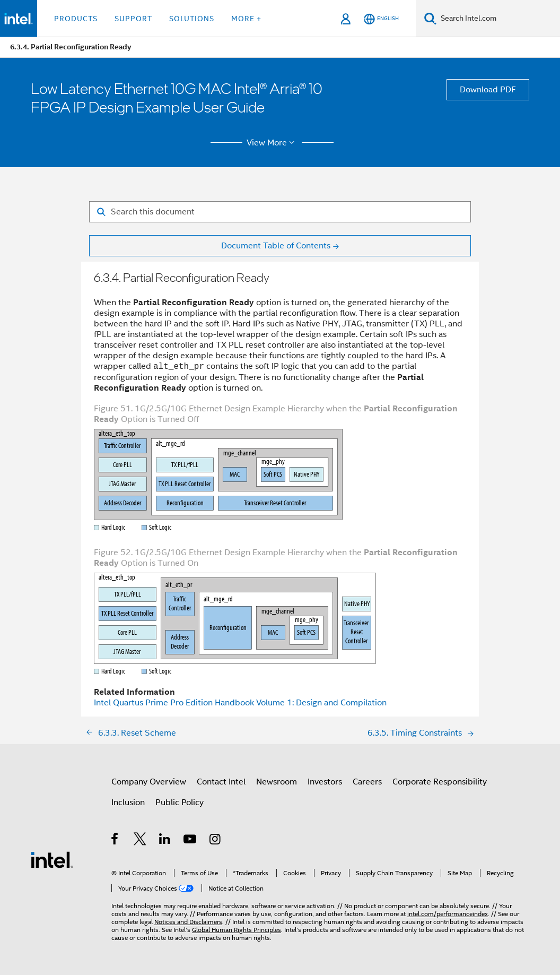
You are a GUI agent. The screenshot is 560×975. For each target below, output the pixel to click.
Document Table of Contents (276, 246)
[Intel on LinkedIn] (165, 841)
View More (272, 143)
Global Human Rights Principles (237, 930)
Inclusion (128, 803)
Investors (325, 782)
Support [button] (133, 19)
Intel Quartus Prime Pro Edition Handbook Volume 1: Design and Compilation (240, 703)
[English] (381, 19)
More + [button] (246, 19)
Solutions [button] (192, 19)
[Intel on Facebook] (115, 841)
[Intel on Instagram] (216, 841)
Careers (367, 782)
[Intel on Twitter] (140, 841)
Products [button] (76, 19)
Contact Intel (221, 782)
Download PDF (488, 90)
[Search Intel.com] (498, 19)
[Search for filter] (280, 212)
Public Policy (180, 803)
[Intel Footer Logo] (52, 859)
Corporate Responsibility (440, 782)
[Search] (430, 18)
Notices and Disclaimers (188, 922)
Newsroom (277, 782)
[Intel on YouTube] (191, 841)
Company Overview (149, 782)
